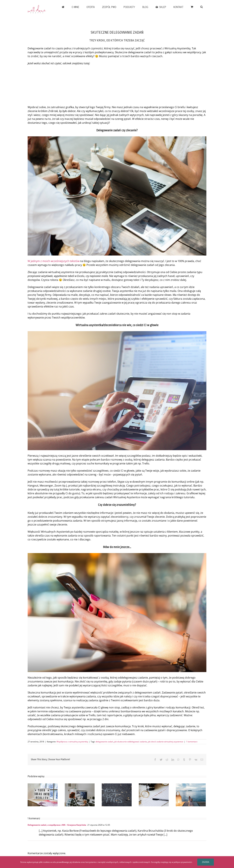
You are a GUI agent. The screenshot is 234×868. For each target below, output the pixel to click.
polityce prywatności (183, 862)
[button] (201, 7)
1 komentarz (192, 742)
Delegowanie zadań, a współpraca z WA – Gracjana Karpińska (57, 825)
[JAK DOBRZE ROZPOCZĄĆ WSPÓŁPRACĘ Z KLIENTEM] (43, 794)
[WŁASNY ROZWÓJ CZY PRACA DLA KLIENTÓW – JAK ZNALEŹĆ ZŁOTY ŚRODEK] (80, 794)
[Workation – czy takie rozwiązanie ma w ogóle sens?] (191, 794)
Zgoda (206, 862)
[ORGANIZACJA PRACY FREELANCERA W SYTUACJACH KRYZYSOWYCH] (154, 794)
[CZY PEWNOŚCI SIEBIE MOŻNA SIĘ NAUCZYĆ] (117, 794)
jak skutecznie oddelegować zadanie (130, 742)
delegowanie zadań (104, 742)
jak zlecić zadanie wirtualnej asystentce (166, 742)
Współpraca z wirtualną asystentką (72, 742)
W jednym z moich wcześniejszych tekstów (54, 261)
